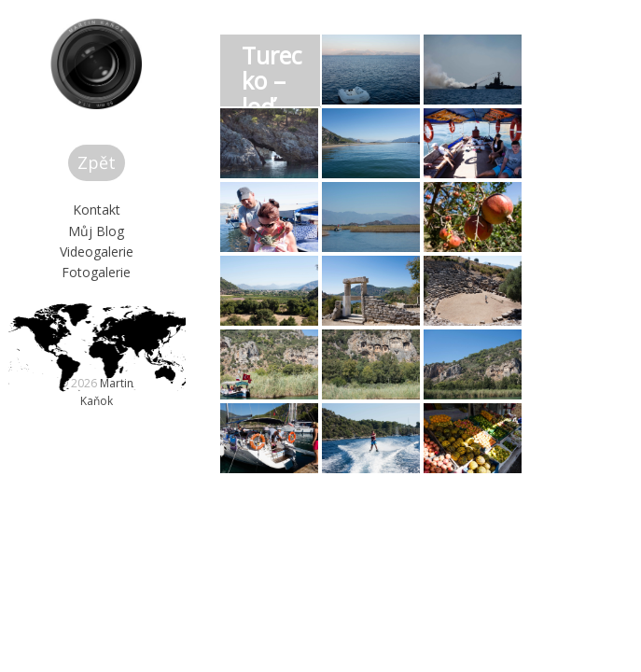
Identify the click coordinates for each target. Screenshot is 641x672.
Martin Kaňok (155, 491)
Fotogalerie (134, 346)
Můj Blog (134, 304)
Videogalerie (135, 325)
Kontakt (135, 283)
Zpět (135, 236)
